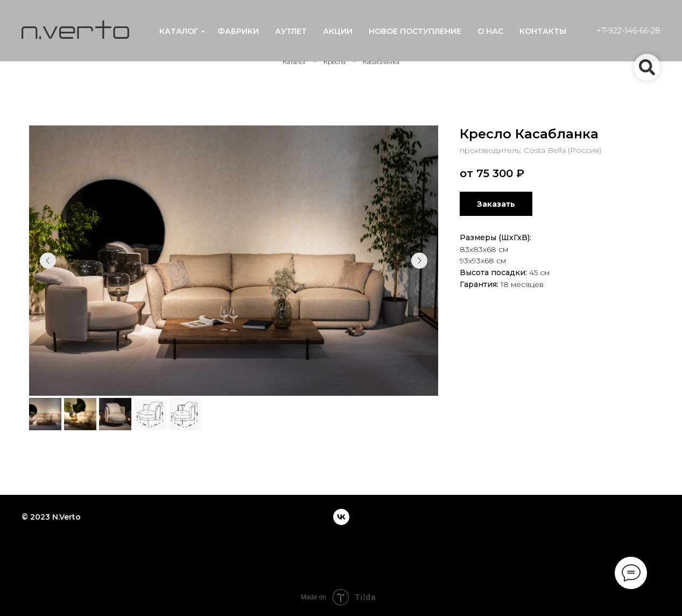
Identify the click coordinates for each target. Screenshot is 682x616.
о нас (490, 31)
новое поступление (415, 31)
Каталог (294, 62)
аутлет (291, 31)
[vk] (341, 517)
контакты (543, 31)
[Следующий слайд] (419, 261)
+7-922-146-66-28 (628, 31)
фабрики (238, 31)
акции (338, 31)
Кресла (335, 62)
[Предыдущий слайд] (48, 261)
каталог (179, 31)
